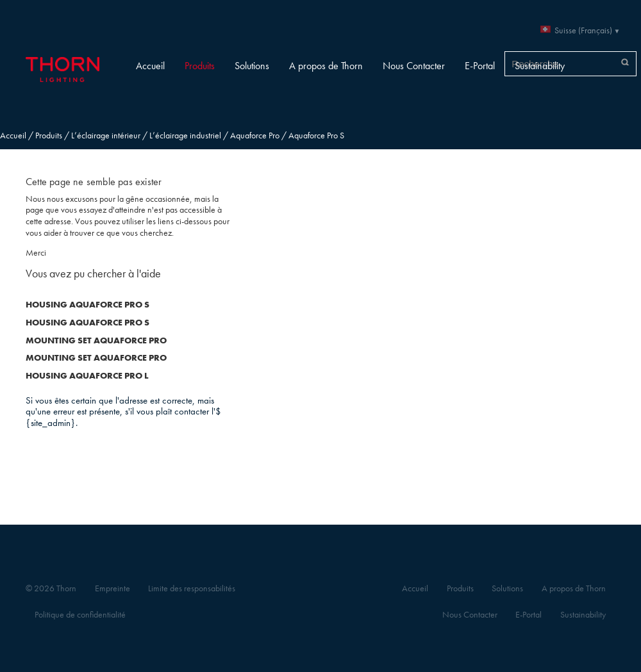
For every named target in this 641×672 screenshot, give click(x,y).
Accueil (150, 66)
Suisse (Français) (583, 30)
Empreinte (112, 588)
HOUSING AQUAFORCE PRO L (87, 376)
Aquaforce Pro (255, 135)
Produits (200, 66)
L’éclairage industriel (185, 135)
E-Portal (480, 66)
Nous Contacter (414, 66)
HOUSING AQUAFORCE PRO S (87, 305)
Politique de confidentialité (80, 615)
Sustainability (540, 66)
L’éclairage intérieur (106, 135)
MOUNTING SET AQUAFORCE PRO (96, 340)
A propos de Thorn (326, 66)
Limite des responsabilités (192, 588)
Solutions (252, 66)
